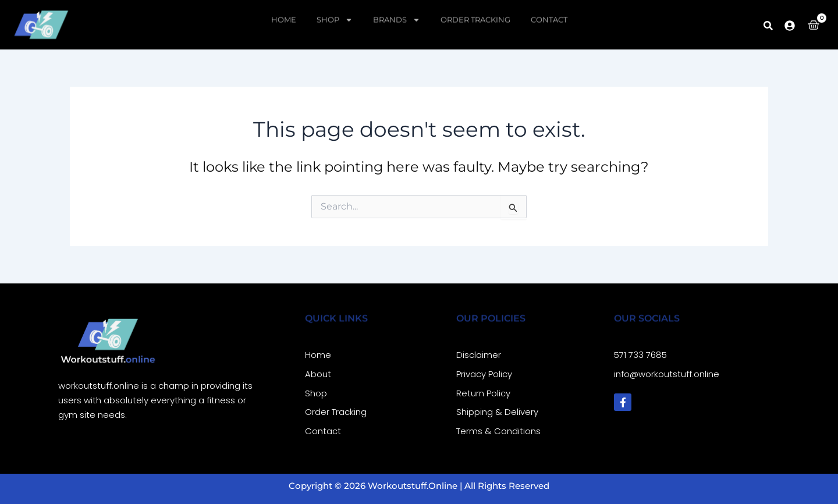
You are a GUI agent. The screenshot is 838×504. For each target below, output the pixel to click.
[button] (768, 26)
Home (284, 9)
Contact (549, 9)
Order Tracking (475, 9)
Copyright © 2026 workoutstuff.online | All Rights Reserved (419, 486)
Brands (397, 9)
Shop (335, 9)
